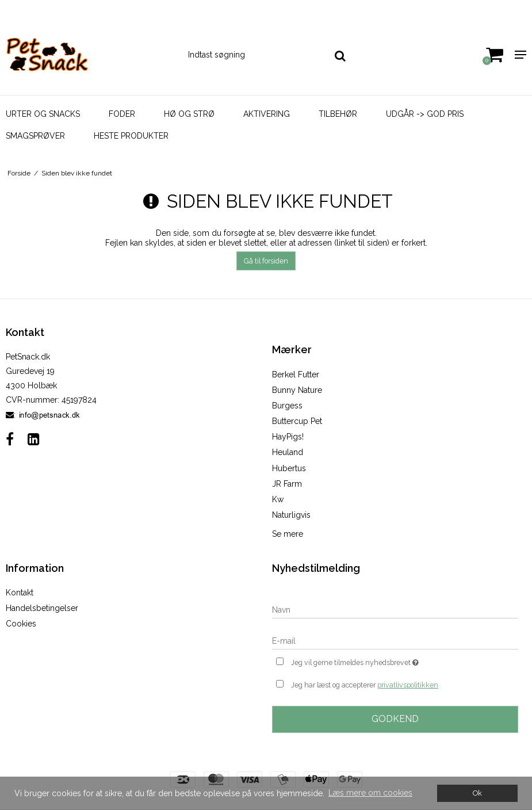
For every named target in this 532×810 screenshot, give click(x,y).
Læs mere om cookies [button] (370, 793)
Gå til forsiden (266, 261)
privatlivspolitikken (408, 685)
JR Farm (287, 484)
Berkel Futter (296, 375)
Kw (278, 499)
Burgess (287, 406)
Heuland (288, 452)
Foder (122, 114)
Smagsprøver (35, 136)
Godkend (395, 719)
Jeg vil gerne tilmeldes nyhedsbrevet (384, 661)
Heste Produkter (131, 136)
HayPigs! (288, 437)
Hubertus (289, 468)
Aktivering (267, 114)
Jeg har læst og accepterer (365, 685)
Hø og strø (189, 114)
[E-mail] (395, 640)
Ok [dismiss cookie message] (477, 793)
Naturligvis (291, 515)
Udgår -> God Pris (425, 114)
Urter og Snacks (43, 114)
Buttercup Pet (297, 421)
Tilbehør (338, 114)
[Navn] (395, 609)
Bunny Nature (297, 390)
